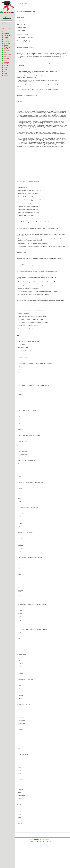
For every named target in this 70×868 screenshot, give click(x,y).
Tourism (6, 75)
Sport (5, 73)
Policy (5, 68)
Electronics (7, 43)
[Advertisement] (42, 163)
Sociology (6, 71)
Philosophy (7, 64)
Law (5, 52)
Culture (6, 37)
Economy (6, 41)
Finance (6, 45)
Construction (7, 36)
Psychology (7, 69)
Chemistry (7, 34)
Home (4, 16)
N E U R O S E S (47, 841)
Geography (7, 47)
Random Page (7, 18)
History (6, 49)
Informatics (7, 51)
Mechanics (7, 56)
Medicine (6, 58)
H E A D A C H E (35, 841)
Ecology (6, 39)
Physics (6, 66)
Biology (6, 32)
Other (5, 60)
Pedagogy (7, 62)
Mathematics (7, 54)
